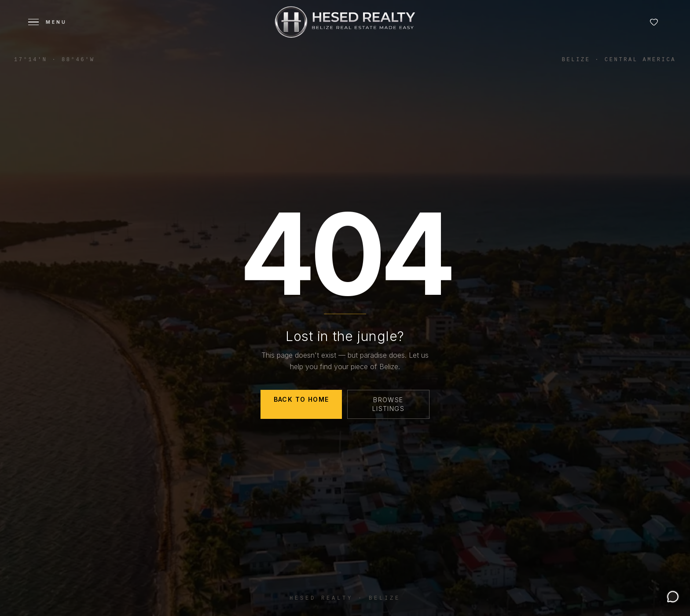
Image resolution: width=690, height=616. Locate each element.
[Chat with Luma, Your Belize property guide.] (673, 597)
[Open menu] (48, 22)
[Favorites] (654, 22)
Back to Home (301, 399)
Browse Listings (388, 404)
